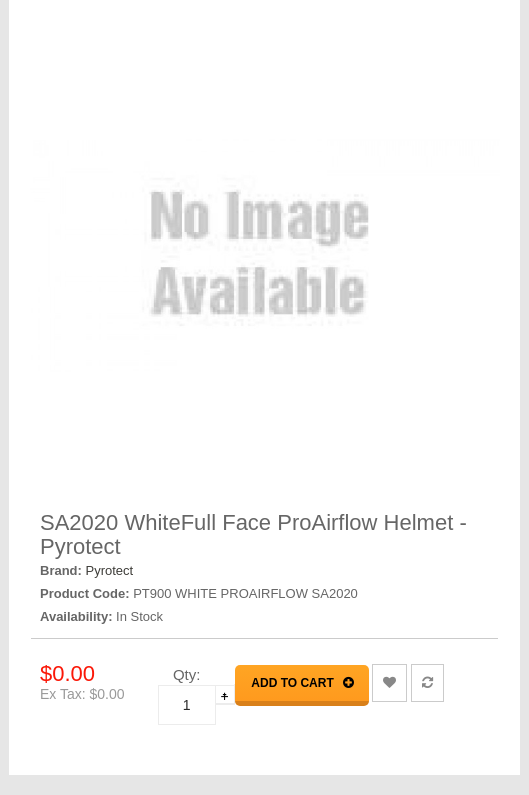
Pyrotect (110, 570)
